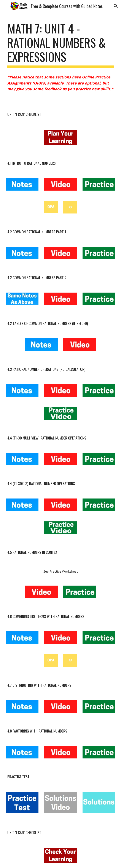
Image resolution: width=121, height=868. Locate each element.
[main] (60, 45)
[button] (5, 6)
